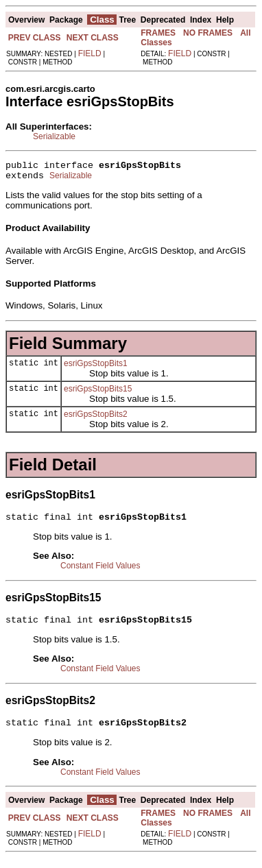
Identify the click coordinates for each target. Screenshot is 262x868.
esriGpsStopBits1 (96, 367)
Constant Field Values (100, 572)
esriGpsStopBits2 (96, 418)
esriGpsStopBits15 (98, 393)
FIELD (90, 53)
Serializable (54, 136)
